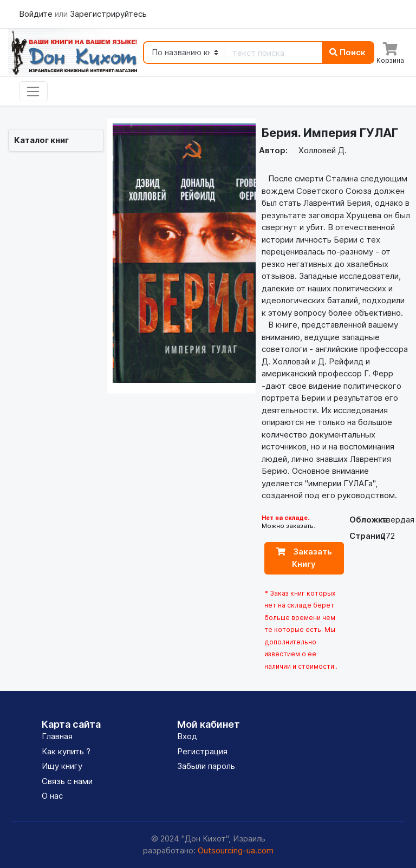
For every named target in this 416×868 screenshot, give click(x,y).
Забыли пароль (206, 766)
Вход (187, 736)
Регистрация (202, 751)
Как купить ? (66, 751)
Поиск (347, 52)
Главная (57, 736)
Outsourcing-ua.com (236, 850)
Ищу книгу (62, 766)
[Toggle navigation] (33, 92)
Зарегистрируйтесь (108, 14)
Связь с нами (67, 781)
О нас (52, 796)
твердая (398, 520)
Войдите (37, 14)
